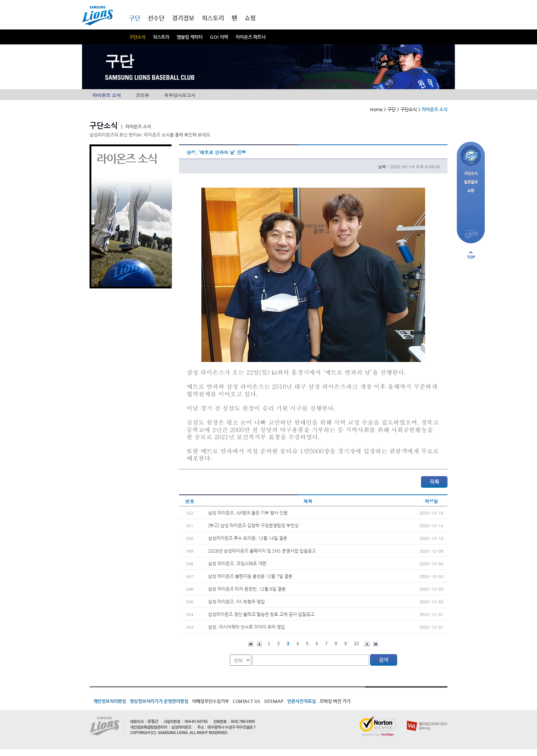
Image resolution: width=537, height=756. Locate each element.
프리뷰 (142, 95)
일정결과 (471, 182)
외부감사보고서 (180, 95)
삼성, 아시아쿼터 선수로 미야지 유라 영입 (246, 627)
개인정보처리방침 (110, 701)
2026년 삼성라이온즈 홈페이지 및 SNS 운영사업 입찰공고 (262, 551)
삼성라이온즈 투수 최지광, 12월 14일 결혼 (248, 538)
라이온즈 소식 (107, 95)
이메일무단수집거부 (211, 701)
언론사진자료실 (302, 701)
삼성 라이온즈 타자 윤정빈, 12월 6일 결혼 (247, 589)
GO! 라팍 (219, 37)
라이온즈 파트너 (251, 37)
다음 (367, 644)
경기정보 (183, 18)
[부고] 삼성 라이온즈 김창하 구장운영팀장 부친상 (253, 525)
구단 (135, 18)
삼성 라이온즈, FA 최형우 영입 (236, 602)
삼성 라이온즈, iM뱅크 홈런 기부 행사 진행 (248, 513)
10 (356, 644)
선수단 (156, 18)
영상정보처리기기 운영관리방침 (159, 701)
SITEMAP (274, 701)
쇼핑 (250, 18)
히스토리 (161, 37)
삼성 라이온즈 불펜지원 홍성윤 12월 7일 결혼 (250, 576)
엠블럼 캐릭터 (190, 37)
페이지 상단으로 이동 (471, 255)
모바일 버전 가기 (335, 701)
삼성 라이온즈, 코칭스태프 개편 (237, 563)
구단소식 (137, 37)
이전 (259, 644)
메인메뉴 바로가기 (0, 0)
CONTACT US (246, 701)
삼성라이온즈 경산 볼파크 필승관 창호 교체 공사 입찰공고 (261, 614)
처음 (251, 644)
